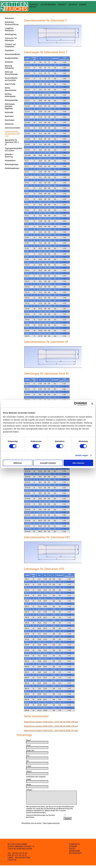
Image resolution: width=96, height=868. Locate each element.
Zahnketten (9, 62)
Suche (72, 851)
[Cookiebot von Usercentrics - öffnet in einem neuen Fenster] (76, 404)
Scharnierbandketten (12, 54)
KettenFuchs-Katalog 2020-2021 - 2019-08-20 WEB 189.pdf (51, 722)
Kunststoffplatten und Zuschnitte (11, 79)
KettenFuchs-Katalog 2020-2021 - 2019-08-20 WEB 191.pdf (51, 730)
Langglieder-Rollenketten (9, 29)
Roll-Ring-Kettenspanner (10, 95)
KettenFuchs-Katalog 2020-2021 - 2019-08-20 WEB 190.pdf (51, 726)
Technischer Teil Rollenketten (11, 39)
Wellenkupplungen (11, 164)
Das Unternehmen (48, 5)
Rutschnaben (10, 120)
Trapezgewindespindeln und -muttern (13, 149)
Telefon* (29, 771)
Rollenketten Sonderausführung (12, 23)
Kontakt (33, 7)
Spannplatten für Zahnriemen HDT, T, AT (12, 142)
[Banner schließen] (92, 404)
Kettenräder (9, 112)
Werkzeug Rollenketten (9, 67)
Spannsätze (9, 116)
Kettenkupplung (11, 34)
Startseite (34, 5)
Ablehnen (18, 463)
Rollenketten (9, 18)
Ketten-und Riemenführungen (11, 73)
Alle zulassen (78, 463)
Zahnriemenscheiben (12, 128)
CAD (64, 62)
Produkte (62, 5)
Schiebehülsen (10, 161)
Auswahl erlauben (48, 463)
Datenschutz (76, 856)
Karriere (83, 5)
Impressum (74, 854)
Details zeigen (82, 455)
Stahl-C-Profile (10, 84)
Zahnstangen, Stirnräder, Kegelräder (10, 106)
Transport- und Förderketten (10, 45)
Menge (29, 784)
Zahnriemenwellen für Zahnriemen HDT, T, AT (12, 134)
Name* (29, 740)
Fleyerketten (9, 50)
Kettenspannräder (11, 100)
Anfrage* (29, 790)
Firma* (28, 745)
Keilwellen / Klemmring (9, 156)
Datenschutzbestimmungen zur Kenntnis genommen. (40, 819)
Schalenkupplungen (12, 168)
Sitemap (73, 849)
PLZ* (28, 756)
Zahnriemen (9, 124)
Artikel (28, 779)
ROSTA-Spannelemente (10, 89)
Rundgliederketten (11, 58)
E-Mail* (29, 766)
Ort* (28, 761)
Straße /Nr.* (30, 751)
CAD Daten (73, 5)
